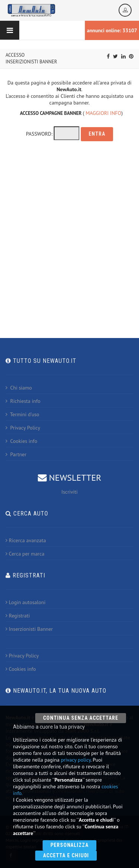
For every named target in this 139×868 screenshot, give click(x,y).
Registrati (18, 616)
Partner (16, 454)
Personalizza (70, 845)
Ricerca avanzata (26, 540)
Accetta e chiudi (66, 855)
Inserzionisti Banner (29, 629)
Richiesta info (23, 401)
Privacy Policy (23, 428)
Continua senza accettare (81, 718)
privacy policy (76, 760)
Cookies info (21, 441)
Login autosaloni (26, 602)
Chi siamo (19, 388)
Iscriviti (70, 492)
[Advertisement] (69, 237)
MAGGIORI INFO (103, 113)
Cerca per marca (25, 554)
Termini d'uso (22, 414)
